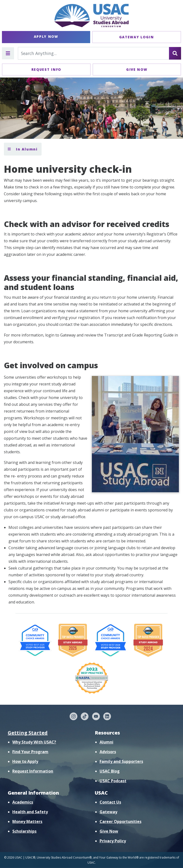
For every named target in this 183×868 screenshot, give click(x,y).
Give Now (137, 69)
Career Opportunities (121, 821)
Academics (23, 802)
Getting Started (28, 733)
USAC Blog (110, 771)
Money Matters (27, 821)
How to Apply (25, 761)
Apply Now (46, 36)
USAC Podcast (113, 781)
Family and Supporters (121, 761)
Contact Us (110, 802)
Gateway (108, 812)
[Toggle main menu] (8, 53)
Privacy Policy (113, 841)
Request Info (46, 69)
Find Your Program (30, 752)
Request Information (33, 771)
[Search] (175, 53)
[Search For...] (94, 53)
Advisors (108, 752)
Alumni (106, 742)
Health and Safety (30, 812)
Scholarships (24, 831)
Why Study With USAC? (34, 742)
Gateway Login (137, 37)
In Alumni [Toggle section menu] (23, 149)
